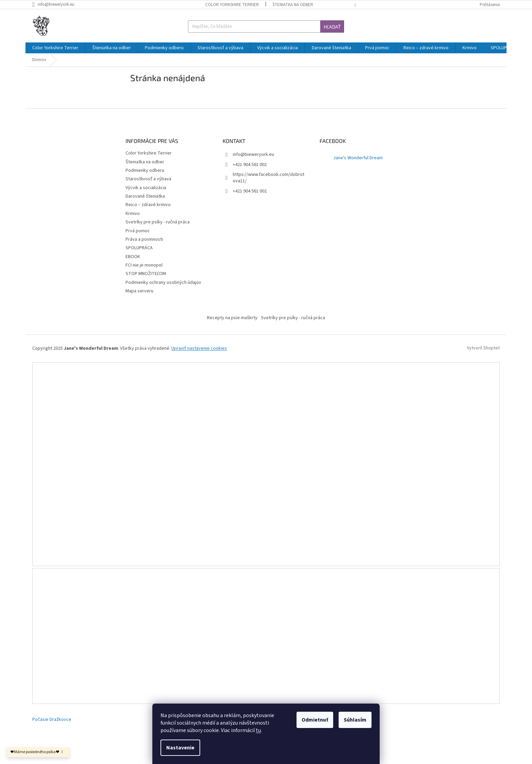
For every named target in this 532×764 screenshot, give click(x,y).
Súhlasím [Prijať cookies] (355, 720)
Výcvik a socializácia (146, 188)
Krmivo (133, 214)
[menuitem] (55, 48)
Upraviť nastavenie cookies (199, 348)
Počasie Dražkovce (52, 720)
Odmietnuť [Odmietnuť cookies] (315, 720)
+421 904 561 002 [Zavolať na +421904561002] (250, 165)
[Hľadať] (266, 26)
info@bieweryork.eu (253, 154)
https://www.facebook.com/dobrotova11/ (269, 178)
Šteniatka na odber (293, 5)
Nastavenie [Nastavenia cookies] (180, 748)
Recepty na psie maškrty (232, 318)
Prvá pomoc (138, 231)
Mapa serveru (139, 291)
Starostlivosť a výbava (148, 179)
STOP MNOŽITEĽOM (146, 274)
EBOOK (133, 257)
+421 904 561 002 (250, 191)
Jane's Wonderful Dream (358, 158)
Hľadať (332, 27)
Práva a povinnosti (144, 239)
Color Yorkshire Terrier (232, 5)
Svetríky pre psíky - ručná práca (158, 222)
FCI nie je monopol (144, 265)
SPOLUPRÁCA (139, 248)
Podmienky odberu (145, 170)
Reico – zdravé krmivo (148, 205)
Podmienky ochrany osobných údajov (163, 283)
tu (258, 730)
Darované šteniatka (145, 196)
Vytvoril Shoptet (483, 348)
